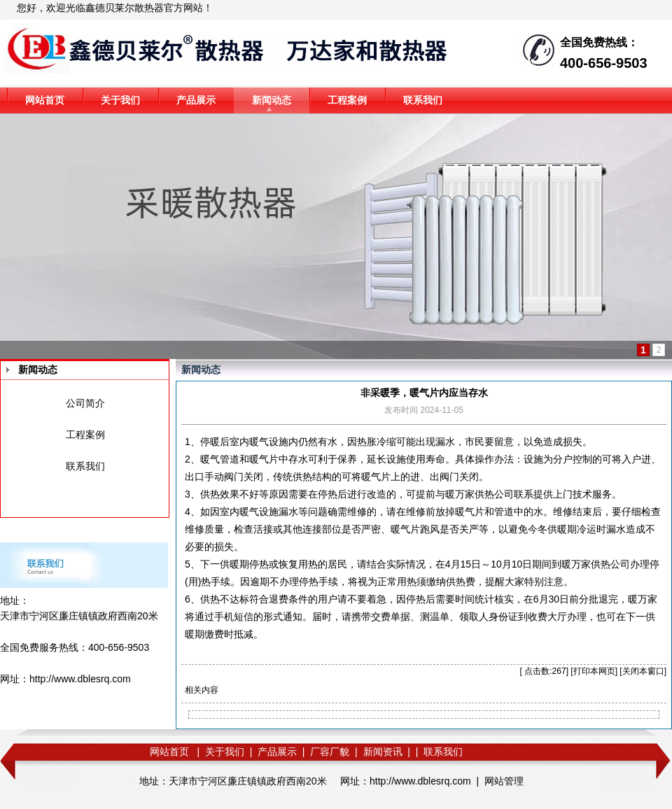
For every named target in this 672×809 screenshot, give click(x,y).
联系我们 (423, 100)
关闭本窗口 (643, 671)
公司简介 (85, 403)
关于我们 (120, 100)
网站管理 (504, 781)
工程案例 (347, 100)
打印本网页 (594, 671)
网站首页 (45, 100)
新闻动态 (272, 100)
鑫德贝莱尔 (110, 8)
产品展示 (196, 100)
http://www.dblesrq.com (80, 679)
